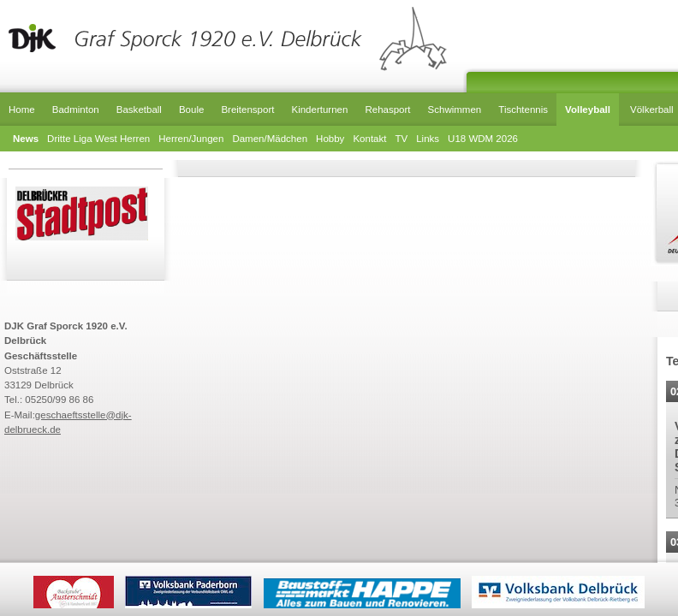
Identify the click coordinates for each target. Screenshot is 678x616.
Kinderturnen (319, 110)
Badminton (76, 110)
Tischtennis (523, 110)
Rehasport (387, 110)
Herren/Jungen (191, 139)
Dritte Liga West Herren (98, 139)
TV (401, 139)
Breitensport (247, 110)
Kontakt (369, 139)
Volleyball (588, 110)
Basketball (139, 110)
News (26, 139)
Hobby (330, 139)
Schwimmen (455, 110)
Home (22, 110)
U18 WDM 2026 (483, 139)
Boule (191, 110)
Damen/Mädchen (270, 139)
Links (428, 139)
